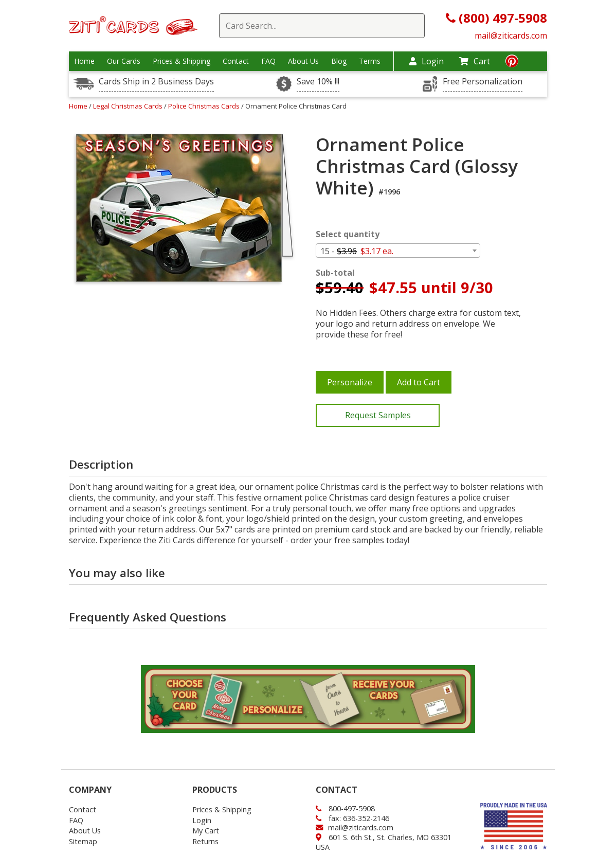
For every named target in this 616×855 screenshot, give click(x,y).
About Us (303, 61)
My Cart (206, 831)
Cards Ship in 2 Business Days (156, 82)
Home (84, 61)
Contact (236, 61)
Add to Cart (419, 382)
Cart (475, 61)
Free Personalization (483, 82)
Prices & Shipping (182, 61)
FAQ (268, 61)
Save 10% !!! (318, 82)
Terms (370, 61)
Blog (339, 61)
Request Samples (378, 415)
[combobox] (398, 251)
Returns (205, 841)
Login (427, 61)
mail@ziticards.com (511, 35)
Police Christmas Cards (205, 106)
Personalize (350, 382)
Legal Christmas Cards (129, 106)
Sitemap (83, 841)
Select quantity (348, 234)
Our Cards (124, 61)
